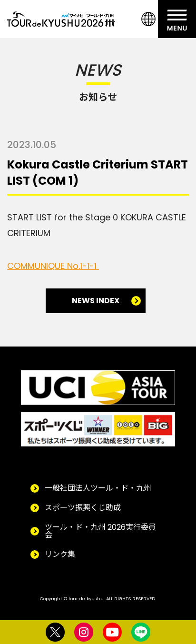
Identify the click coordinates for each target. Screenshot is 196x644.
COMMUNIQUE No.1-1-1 (53, 266)
